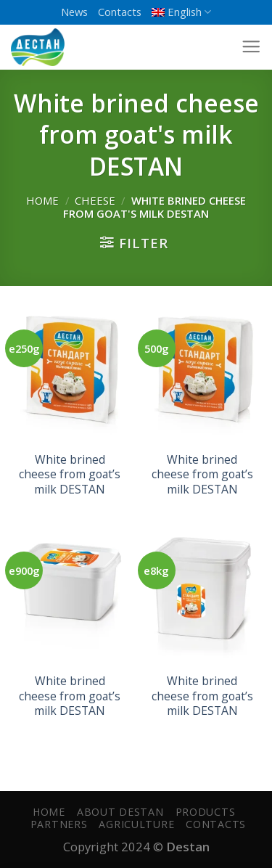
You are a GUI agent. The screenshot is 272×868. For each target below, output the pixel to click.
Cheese (95, 200)
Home (42, 200)
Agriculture (136, 824)
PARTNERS (59, 824)
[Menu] (251, 47)
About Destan (120, 812)
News (74, 12)
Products (206, 812)
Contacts (120, 12)
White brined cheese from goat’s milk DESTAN (70, 475)
